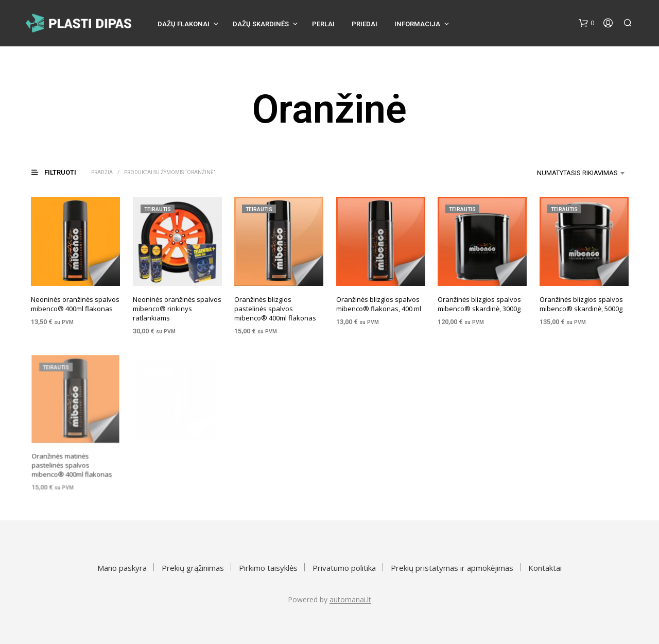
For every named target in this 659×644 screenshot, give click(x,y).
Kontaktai (545, 568)
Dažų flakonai (184, 24)
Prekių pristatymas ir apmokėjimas (452, 568)
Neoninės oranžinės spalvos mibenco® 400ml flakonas (75, 304)
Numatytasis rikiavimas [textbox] (577, 173)
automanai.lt (350, 600)
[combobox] (565, 173)
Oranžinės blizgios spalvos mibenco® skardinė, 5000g (581, 301)
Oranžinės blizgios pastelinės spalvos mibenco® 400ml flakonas (275, 309)
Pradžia (102, 172)
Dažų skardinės (261, 24)
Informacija (417, 24)
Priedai (365, 24)
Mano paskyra (122, 568)
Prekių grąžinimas (193, 568)
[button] (586, 23)
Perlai (323, 24)
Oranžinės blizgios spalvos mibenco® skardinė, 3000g (479, 304)
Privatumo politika (344, 568)
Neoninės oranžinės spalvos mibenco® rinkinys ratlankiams (177, 309)
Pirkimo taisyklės (268, 568)
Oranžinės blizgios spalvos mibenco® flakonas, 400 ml (379, 304)
